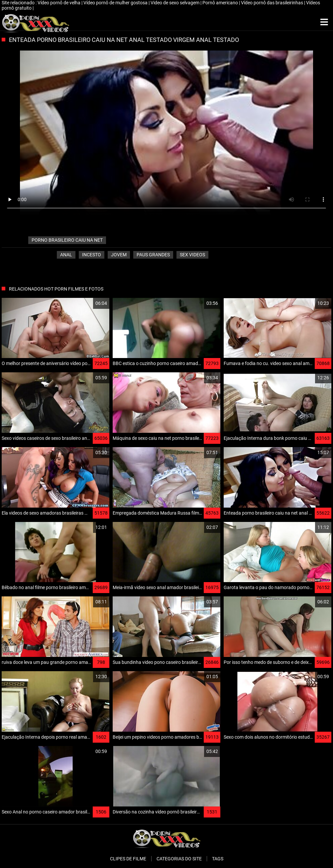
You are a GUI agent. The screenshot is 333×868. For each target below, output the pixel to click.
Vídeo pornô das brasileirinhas (273, 3)
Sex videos (192, 255)
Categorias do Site (179, 859)
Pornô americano (221, 3)
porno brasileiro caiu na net (67, 240)
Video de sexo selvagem (175, 3)
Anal (66, 255)
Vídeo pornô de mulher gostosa (116, 3)
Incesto (92, 255)
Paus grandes (153, 255)
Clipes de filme (128, 859)
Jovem (119, 255)
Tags (218, 859)
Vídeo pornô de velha (59, 3)
